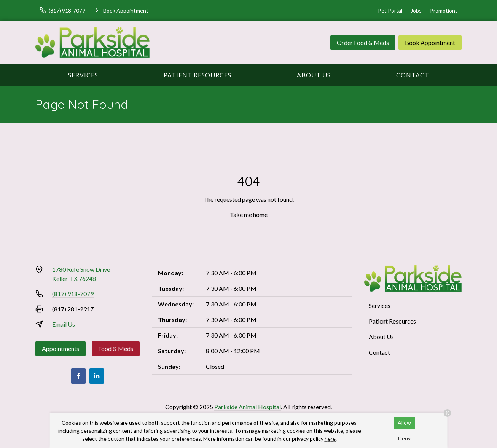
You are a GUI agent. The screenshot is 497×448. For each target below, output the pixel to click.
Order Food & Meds (363, 42)
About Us (314, 75)
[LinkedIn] (97, 376)
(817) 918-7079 (73, 294)
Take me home (249, 214)
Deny (404, 438)
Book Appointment (430, 42)
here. (331, 439)
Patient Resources (198, 75)
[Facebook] (78, 376)
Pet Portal (390, 10)
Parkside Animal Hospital (248, 407)
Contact (413, 75)
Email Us (64, 324)
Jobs (416, 10)
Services (83, 75)
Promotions (444, 10)
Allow (404, 423)
